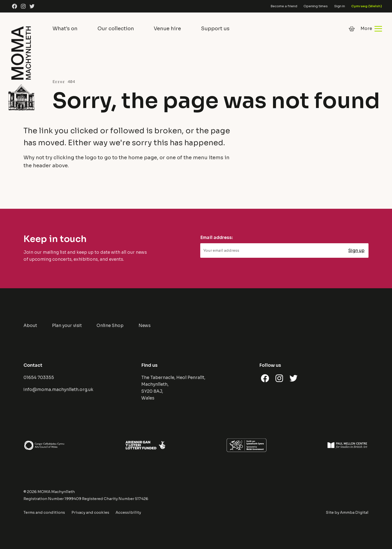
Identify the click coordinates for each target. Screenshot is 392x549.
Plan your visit (67, 326)
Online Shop (110, 326)
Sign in (340, 6)
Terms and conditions (44, 512)
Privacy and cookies (90, 512)
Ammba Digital (354, 512)
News (144, 326)
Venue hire (167, 29)
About (30, 326)
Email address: (216, 238)
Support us (215, 29)
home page (143, 158)
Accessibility (128, 512)
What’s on (65, 29)
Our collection (116, 29)
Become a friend (284, 6)
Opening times (316, 6)
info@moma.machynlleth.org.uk (58, 390)
